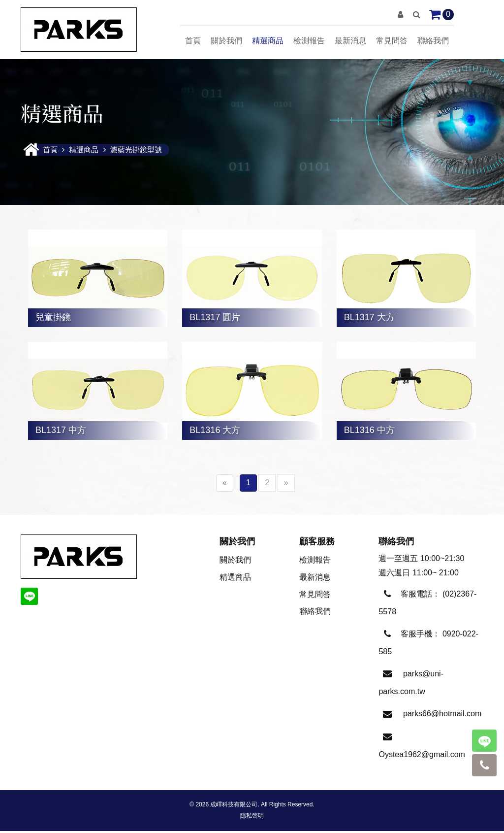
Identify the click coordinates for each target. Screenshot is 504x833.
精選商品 (268, 41)
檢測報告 (309, 41)
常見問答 (392, 41)
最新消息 (350, 41)
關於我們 (226, 41)
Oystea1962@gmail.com (422, 756)
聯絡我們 (433, 41)
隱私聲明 (252, 818)
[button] (400, 15)
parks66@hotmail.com (442, 716)
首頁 (193, 41)
